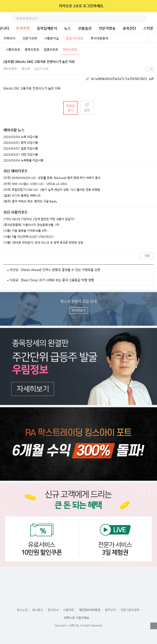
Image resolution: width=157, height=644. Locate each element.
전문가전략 (30, 38)
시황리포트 (13, 50)
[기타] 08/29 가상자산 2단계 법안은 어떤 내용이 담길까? (39, 219)
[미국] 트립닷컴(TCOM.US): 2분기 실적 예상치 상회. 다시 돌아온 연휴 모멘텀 (52, 190)
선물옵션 (85, 28)
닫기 (151, 6)
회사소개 (22, 610)
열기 (154, 626)
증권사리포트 (75, 38)
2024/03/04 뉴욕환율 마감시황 (23, 160)
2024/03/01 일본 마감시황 (21, 149)
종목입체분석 (47, 28)
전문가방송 (107, 28)
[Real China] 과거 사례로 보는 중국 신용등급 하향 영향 (57, 280)
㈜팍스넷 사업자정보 (76, 618)
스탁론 (148, 28)
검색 (143, 18)
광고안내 (53, 610)
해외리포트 (70, 50)
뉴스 (68, 28)
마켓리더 (9, 38)
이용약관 (69, 610)
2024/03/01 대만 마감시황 (21, 155)
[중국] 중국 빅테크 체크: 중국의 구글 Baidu (30, 201)
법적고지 (110, 610)
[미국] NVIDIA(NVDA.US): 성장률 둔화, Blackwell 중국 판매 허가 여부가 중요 (52, 178)
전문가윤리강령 (130, 610)
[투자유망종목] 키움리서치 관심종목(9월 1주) (32, 225)
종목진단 (129, 28)
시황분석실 (51, 38)
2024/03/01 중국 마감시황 (21, 143)
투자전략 (23, 28)
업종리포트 (51, 50)
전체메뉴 (153, 18)
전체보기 (153, 38)
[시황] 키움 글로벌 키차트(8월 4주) (25, 231)
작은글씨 (147, 69)
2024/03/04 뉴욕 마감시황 (21, 137)
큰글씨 (151, 69)
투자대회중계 (99, 38)
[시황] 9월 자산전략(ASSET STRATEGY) (29, 237)
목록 (147, 256)
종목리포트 (32, 50)
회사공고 (38, 610)
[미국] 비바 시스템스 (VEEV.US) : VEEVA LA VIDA (35, 184)
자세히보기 (79, 310)
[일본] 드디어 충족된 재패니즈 (22, 196)
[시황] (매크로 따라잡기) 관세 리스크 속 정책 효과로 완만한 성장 (43, 243)
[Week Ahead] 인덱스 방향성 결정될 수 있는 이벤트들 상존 (60, 270)
